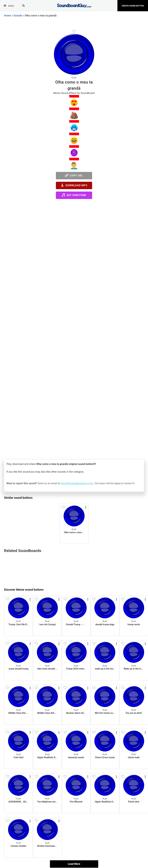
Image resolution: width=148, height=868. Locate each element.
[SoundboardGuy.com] (74, 5)
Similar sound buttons (18, 498)
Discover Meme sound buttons (24, 590)
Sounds (18, 16)
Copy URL (74, 175)
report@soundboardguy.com (77, 483)
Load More (74, 864)
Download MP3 (74, 185)
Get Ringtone (74, 195)
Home (7, 16)
